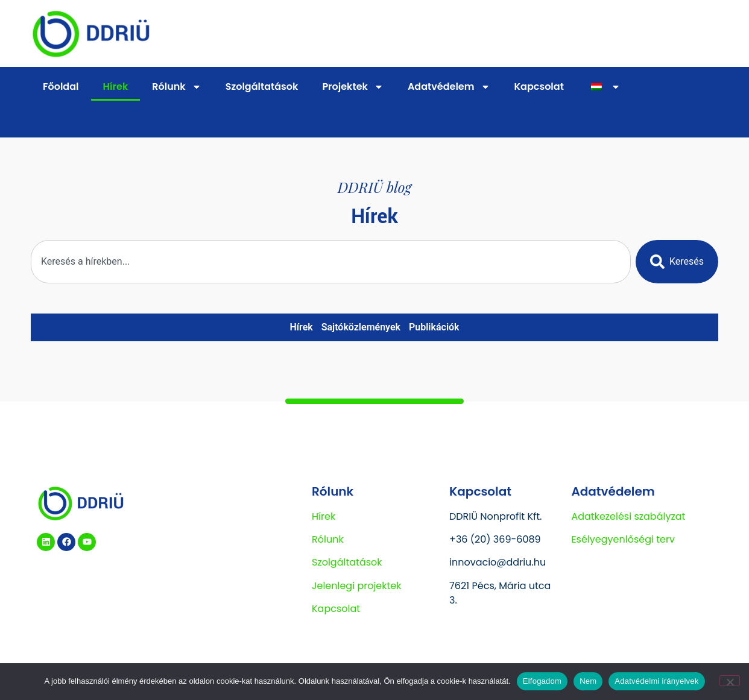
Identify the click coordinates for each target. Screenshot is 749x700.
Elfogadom (542, 681)
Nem (588, 681)
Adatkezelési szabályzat (628, 516)
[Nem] (730, 681)
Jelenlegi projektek (357, 586)
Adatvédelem (449, 87)
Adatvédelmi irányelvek (656, 681)
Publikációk (434, 327)
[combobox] (331, 262)
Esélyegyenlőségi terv (623, 539)
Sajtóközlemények (361, 327)
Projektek (353, 87)
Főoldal (61, 87)
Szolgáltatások (262, 87)
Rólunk (176, 87)
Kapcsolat (539, 87)
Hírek (116, 87)
